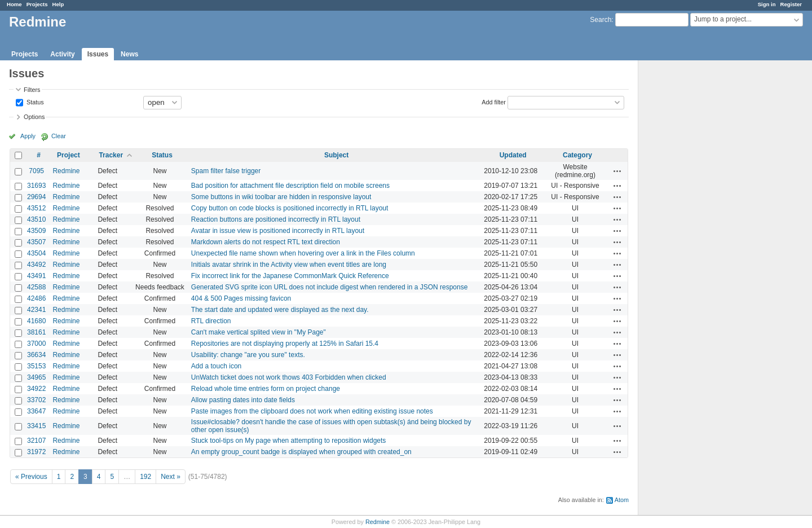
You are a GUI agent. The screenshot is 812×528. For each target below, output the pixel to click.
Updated (513, 155)
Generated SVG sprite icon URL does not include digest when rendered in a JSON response (330, 287)
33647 (36, 411)
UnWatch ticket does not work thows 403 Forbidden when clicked (289, 377)
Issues (98, 54)
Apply (28, 136)
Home (14, 4)
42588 (36, 287)
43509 (36, 231)
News (129, 54)
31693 (36, 186)
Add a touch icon (216, 366)
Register (791, 4)
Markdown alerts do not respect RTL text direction (266, 242)
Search (601, 20)
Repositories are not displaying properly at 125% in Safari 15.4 (285, 344)
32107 (36, 441)
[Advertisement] (695, 237)
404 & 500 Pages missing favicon (241, 298)
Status (34, 102)
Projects (37, 4)
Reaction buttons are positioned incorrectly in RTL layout (276, 219)
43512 (36, 208)
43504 (36, 253)
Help (58, 4)
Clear (59, 136)
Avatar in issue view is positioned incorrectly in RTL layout (278, 231)
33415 (36, 426)
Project (69, 155)
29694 (36, 197)
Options (34, 117)
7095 (36, 171)
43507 (36, 242)
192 (145, 477)
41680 (36, 321)
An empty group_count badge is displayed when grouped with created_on (301, 452)
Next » (171, 477)
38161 (36, 332)
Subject (336, 155)
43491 (36, 276)
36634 (36, 355)
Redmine (66, 171)
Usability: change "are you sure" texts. (248, 355)
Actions (617, 171)
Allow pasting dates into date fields (243, 400)
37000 (36, 344)
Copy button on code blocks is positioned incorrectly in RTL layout (290, 208)
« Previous (31, 477)
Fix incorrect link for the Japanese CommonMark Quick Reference (290, 276)
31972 (36, 452)
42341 (36, 310)
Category (577, 155)
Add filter (494, 102)
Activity (62, 54)
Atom (622, 500)
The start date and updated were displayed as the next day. (280, 310)
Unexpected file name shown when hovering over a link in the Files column (303, 253)
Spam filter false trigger (226, 171)
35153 (36, 366)
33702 (36, 400)
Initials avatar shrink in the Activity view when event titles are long (289, 265)
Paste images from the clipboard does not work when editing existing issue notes (312, 411)
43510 (36, 219)
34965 (36, 377)
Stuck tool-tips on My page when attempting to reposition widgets (289, 441)
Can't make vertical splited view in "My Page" (259, 332)
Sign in (767, 4)
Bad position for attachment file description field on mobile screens (290, 186)
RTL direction (211, 321)
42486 (36, 298)
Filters (32, 90)
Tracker (111, 155)
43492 (36, 265)
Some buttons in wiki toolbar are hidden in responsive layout (281, 197)
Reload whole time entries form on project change (266, 389)
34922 (36, 389)
